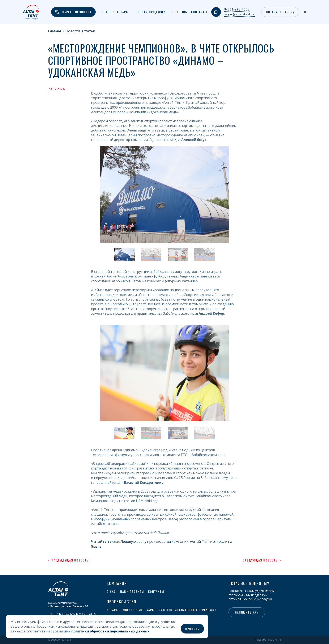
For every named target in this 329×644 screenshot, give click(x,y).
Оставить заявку (280, 12)
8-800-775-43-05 (86, 614)
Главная (55, 31)
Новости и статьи (80, 31)
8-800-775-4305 (237, 9)
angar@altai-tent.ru (240, 14)
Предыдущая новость (68, 560)
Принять (192, 629)
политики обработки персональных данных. (111, 631)
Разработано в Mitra (268, 640)
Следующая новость (262, 560)
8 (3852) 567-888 (65, 614)
